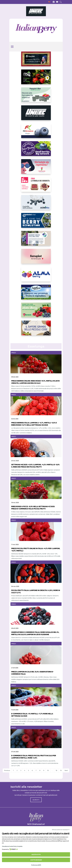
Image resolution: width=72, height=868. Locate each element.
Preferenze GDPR (36, 865)
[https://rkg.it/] (36, 132)
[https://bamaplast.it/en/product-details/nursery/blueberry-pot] (36, 258)
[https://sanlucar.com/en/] (36, 294)
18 (56, 770)
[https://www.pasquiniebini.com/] (36, 96)
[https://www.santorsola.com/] (36, 330)
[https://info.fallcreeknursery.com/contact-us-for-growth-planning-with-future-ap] (36, 240)
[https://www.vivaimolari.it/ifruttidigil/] (36, 168)
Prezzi (14, 353)
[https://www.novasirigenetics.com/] (36, 78)
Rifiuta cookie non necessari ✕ (61, 830)
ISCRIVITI (36, 800)
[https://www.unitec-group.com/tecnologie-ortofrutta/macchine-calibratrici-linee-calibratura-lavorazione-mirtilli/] (36, 114)
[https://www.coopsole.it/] (36, 186)
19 (61, 770)
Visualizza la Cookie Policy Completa (12, 846)
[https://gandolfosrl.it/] (36, 276)
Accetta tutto (36, 855)
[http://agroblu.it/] (36, 204)
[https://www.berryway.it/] (36, 150)
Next (66, 770)
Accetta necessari (36, 860)
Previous (7, 770)
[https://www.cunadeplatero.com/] (36, 61)
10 (48, 770)
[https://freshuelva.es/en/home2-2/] (36, 312)
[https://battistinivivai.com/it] (36, 222)
